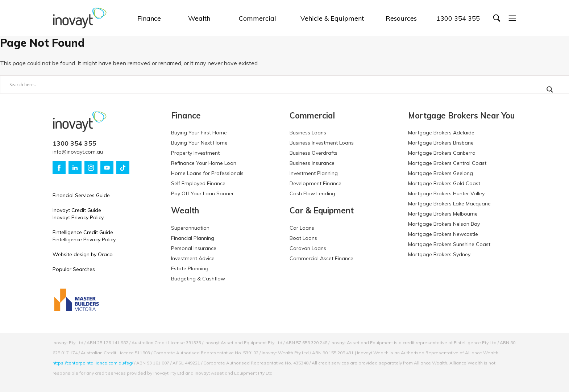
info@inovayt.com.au (78, 152)
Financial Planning (193, 238)
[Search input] (271, 84)
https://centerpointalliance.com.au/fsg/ (93, 363)
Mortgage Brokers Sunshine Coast (449, 244)
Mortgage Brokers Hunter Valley (446, 193)
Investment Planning (314, 173)
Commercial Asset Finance (321, 258)
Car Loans (302, 228)
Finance (149, 18)
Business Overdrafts (313, 153)
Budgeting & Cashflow (198, 279)
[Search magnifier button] (550, 89)
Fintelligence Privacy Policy (84, 239)
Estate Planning (190, 268)
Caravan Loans (308, 248)
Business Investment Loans (322, 143)
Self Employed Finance (198, 183)
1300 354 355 (458, 18)
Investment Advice (193, 258)
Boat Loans (303, 238)
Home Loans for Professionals (207, 173)
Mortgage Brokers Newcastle (443, 234)
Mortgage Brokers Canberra (442, 153)
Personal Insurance (194, 248)
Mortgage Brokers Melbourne (443, 214)
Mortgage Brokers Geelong (441, 173)
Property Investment (195, 153)
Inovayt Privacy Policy (78, 217)
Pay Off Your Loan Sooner (202, 193)
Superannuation (190, 228)
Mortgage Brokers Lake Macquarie (449, 204)
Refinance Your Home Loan (204, 163)
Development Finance (315, 183)
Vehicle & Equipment (332, 18)
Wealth (199, 18)
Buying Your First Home (199, 133)
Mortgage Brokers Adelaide (441, 133)
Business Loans (308, 133)
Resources (401, 18)
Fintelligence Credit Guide (83, 232)
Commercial (257, 18)
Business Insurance (312, 163)
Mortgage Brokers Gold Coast (444, 183)
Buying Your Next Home (199, 143)
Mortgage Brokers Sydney (439, 254)
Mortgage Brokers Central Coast (447, 163)
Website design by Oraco (83, 254)
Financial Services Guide (81, 195)
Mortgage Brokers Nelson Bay (444, 224)
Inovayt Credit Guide (77, 210)
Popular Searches (74, 269)
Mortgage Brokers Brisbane (441, 143)
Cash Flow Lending (312, 193)
